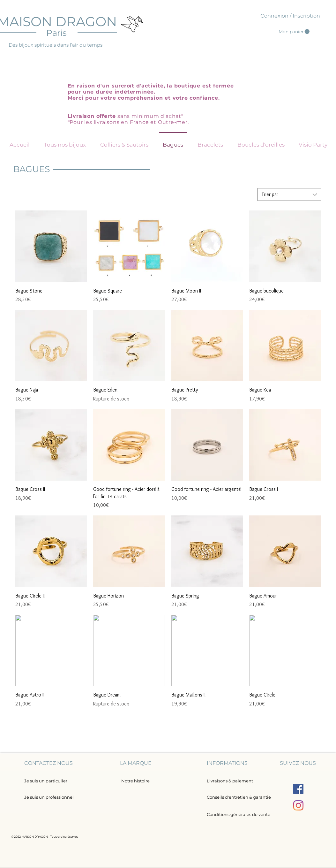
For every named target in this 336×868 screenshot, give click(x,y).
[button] (294, 32)
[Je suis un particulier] (46, 781)
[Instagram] (298, 805)
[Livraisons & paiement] (230, 781)
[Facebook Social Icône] (298, 789)
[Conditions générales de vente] (239, 815)
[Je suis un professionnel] (51, 797)
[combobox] (289, 194)
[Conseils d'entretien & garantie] (239, 797)
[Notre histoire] (135, 781)
